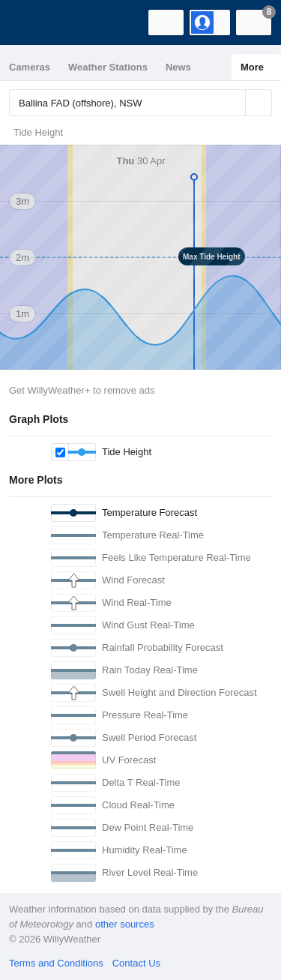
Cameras (30, 67)
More (252, 67)
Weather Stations (108, 67)
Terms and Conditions (56, 963)
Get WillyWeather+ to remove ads (82, 390)
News (178, 67)
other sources (125, 924)
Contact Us (136, 963)
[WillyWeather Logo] (34, 22)
